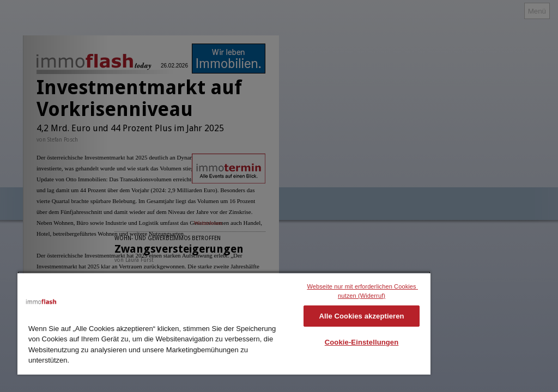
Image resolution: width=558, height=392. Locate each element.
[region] (224, 323)
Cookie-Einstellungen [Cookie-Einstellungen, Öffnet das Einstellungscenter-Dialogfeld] (362, 342)
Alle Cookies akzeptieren (361, 316)
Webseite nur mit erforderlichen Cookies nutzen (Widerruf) (362, 291)
